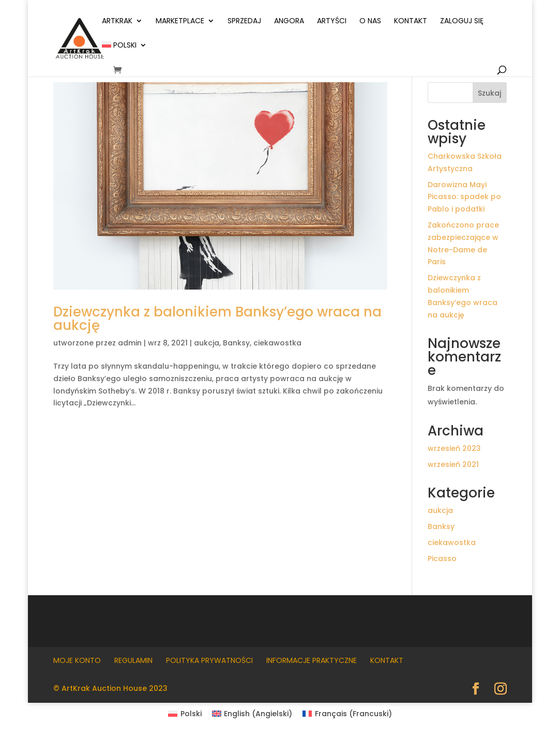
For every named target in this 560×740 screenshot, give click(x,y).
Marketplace (180, 21)
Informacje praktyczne (312, 660)
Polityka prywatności (209, 660)
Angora (289, 21)
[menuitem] (124, 54)
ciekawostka (277, 343)
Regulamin (133, 660)
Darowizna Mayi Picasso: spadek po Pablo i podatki (464, 197)
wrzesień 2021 (453, 464)
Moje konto (77, 660)
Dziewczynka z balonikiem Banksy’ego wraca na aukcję (217, 319)
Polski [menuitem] (191, 714)
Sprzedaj (244, 21)
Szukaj (489, 93)
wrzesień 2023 (454, 448)
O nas (370, 21)
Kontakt (411, 21)
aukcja (207, 343)
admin (130, 343)
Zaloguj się (462, 21)
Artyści (332, 21)
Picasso (442, 558)
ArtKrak (117, 21)
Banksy (236, 343)
